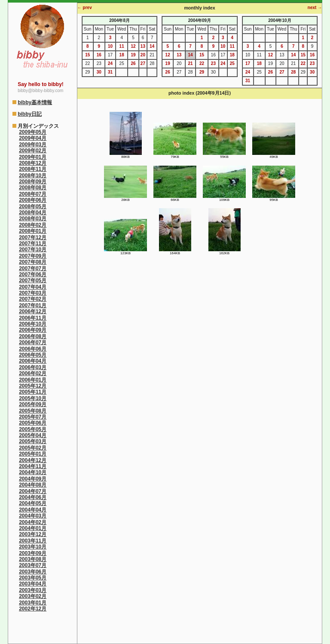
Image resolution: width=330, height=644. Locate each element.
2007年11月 (33, 243)
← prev (85, 8)
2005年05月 (33, 429)
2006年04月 (33, 361)
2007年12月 (33, 237)
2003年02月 (33, 596)
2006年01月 (33, 380)
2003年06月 (33, 572)
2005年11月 (33, 392)
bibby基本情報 (35, 102)
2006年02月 (33, 373)
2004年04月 (33, 510)
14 (152, 46)
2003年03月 (33, 590)
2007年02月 (33, 299)
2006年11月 (33, 318)
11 (122, 46)
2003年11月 (33, 541)
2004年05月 (33, 503)
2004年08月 (33, 485)
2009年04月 (33, 138)
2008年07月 (33, 194)
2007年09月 (33, 256)
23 (213, 63)
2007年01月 (33, 305)
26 (133, 63)
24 (110, 63)
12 (133, 46)
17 (248, 63)
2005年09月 (33, 404)
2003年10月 (33, 547)
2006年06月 (33, 349)
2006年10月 (33, 324)
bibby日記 (30, 114)
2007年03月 (33, 293)
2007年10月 (33, 250)
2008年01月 (33, 231)
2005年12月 (33, 386)
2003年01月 (33, 603)
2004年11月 (33, 466)
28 (293, 72)
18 (122, 55)
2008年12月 (33, 163)
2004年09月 (33, 479)
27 (143, 63)
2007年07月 (33, 268)
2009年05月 (33, 132)
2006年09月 (33, 330)
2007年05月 (33, 280)
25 (232, 63)
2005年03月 (33, 441)
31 (110, 72)
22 (202, 63)
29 (202, 72)
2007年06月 (33, 274)
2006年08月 (33, 336)
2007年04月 (33, 287)
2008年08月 (33, 188)
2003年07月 (33, 565)
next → (315, 8)
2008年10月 (33, 176)
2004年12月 (33, 460)
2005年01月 (33, 454)
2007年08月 (33, 262)
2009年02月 (33, 151)
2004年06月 (33, 497)
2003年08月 (33, 559)
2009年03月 (33, 145)
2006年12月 (33, 311)
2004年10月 (33, 472)
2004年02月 (33, 522)
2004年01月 (33, 528)
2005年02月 (33, 448)
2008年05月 (33, 206)
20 (143, 55)
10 (110, 46)
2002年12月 (33, 609)
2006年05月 (33, 355)
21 (190, 63)
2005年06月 (33, 423)
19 (133, 55)
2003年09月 (33, 553)
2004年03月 (33, 516)
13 (143, 46)
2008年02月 (33, 225)
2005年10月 (33, 398)
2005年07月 (33, 417)
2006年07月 (33, 342)
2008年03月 (33, 219)
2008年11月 (33, 169)
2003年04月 (33, 584)
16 (99, 55)
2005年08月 (33, 411)
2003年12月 (33, 534)
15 (87, 55)
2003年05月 (33, 578)
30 (99, 72)
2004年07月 (33, 491)
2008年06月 (33, 200)
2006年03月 (33, 367)
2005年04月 (33, 435)
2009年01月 (33, 157)
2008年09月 (33, 182)
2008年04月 (33, 213)
